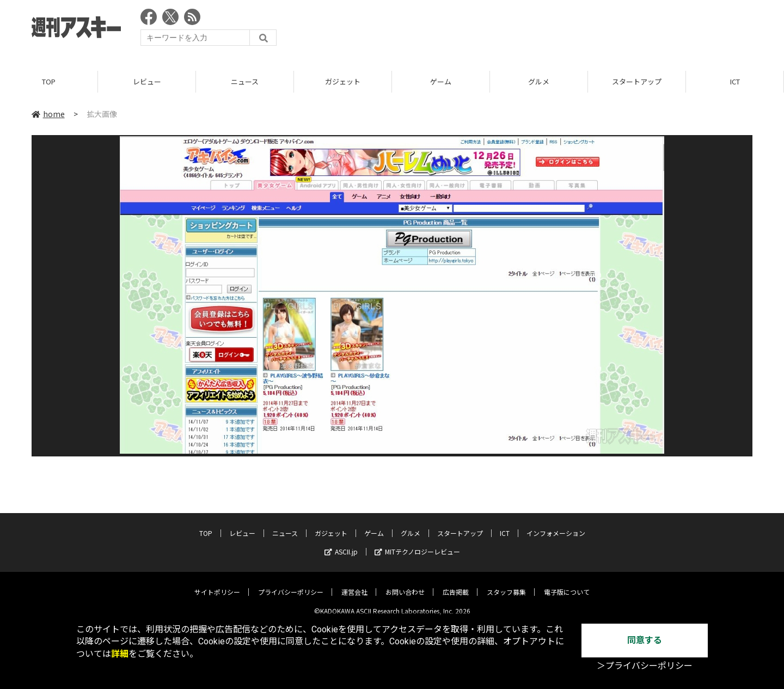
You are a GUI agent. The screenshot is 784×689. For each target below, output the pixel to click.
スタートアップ (637, 81)
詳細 (120, 654)
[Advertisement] (554, 30)
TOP (49, 81)
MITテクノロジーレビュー (417, 544)
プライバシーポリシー (291, 584)
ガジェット (343, 81)
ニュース (245, 81)
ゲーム (441, 81)
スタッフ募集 (506, 584)
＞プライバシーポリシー (645, 666)
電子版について (567, 584)
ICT (735, 81)
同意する (645, 640)
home (48, 114)
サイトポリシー (217, 584)
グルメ (539, 81)
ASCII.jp (341, 544)
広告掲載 (456, 584)
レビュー (147, 81)
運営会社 (354, 584)
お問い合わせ (405, 584)
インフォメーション (556, 525)
